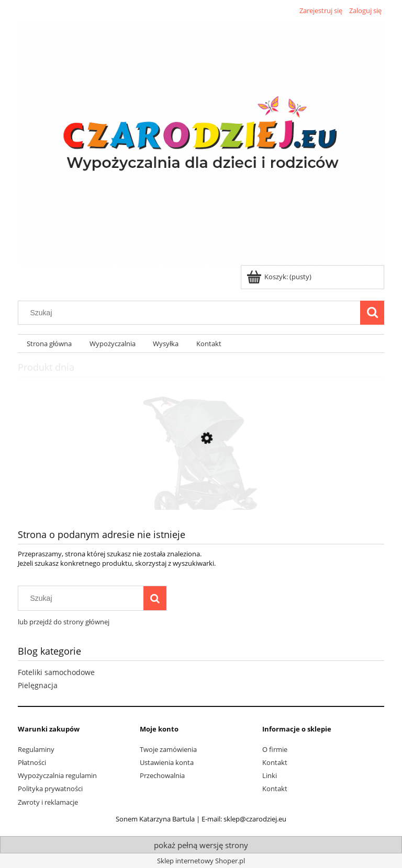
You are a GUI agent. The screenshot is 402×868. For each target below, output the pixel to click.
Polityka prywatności (50, 789)
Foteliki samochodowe (56, 672)
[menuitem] (49, 344)
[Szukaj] (372, 313)
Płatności (32, 762)
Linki (270, 775)
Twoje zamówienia (168, 749)
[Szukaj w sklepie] (192, 313)
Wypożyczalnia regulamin (57, 775)
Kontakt (275, 762)
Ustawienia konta (167, 762)
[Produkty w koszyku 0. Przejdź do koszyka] (280, 277)
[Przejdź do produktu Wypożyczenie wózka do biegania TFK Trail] (201, 488)
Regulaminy (36, 749)
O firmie (275, 749)
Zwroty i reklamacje (48, 802)
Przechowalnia (162, 775)
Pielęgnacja (38, 685)
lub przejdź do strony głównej (64, 622)
